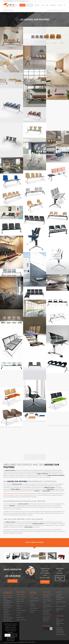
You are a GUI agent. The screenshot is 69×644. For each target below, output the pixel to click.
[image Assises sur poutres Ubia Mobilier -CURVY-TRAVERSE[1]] (12, 398)
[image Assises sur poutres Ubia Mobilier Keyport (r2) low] (12, 293)
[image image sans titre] (35, 293)
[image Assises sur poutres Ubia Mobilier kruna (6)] (12, 379)
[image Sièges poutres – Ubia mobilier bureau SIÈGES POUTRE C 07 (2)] (12, 212)
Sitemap (26, 642)
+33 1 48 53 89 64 (18, 1)
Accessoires (19, 613)
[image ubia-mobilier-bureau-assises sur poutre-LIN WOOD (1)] (35, 96)
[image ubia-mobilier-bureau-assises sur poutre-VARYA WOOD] (12, 38)
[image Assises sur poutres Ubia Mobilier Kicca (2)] (35, 308)
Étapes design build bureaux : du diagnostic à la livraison (47, 606)
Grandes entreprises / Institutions (34, 601)
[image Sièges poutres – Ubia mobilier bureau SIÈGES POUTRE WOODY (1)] (12, 182)
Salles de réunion (20, 601)
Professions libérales (34, 598)
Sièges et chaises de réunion (17, 495)
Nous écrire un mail (25, 1)
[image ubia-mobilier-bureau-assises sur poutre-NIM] (35, 57)
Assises (18, 604)
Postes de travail (20, 599)
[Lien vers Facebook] (65, 642)
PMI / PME (32, 596)
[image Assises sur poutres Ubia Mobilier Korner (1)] (12, 344)
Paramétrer (11, 639)
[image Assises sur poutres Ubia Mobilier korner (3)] (35, 364)
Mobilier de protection (21, 620)
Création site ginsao (32, 642)
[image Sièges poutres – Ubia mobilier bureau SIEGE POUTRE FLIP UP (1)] (12, 252)
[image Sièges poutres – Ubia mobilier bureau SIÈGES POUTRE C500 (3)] (12, 198)
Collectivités (19, 608)
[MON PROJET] (45, 582)
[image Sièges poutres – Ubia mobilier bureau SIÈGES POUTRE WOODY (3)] (35, 178)
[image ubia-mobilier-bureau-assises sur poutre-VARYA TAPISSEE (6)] (35, 36)
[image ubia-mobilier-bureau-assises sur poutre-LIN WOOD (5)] (12, 61)
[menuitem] (16, 5)
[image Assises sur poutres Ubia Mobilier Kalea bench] (35, 269)
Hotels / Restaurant (34, 608)
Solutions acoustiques (21, 610)
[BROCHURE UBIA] (60, 578)
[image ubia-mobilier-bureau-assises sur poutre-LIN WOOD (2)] (12, 80)
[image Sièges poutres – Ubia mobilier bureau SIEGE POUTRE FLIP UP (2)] (35, 239)
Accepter (8, 635)
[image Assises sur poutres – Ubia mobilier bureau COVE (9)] (12, 165)
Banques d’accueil (20, 594)
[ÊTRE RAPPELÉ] (13, 581)
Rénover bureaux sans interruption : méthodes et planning (48, 601)
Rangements (19, 606)
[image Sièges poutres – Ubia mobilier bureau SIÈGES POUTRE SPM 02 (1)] (35, 192)
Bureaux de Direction (21, 597)
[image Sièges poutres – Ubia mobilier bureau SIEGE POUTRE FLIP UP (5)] (35, 220)
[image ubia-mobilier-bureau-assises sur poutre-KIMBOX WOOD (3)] (35, 130)
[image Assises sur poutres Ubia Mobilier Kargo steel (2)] (12, 273)
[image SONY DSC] (12, 106)
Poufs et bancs (34, 495)
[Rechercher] (64, 5)
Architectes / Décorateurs (32, 605)
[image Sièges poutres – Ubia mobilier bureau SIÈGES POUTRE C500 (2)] (35, 206)
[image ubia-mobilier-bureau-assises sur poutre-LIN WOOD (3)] (35, 76)
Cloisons (18, 615)
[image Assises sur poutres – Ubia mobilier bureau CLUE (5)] (35, 154)
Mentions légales (21, 642)
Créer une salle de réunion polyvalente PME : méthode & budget (48, 596)
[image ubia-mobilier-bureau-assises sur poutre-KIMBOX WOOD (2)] (12, 140)
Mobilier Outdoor (20, 617)
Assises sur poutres (8, 10)
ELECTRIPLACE (60, 628)
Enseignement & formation (33, 611)
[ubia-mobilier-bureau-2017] (12, 5)
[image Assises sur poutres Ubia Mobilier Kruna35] (35, 396)
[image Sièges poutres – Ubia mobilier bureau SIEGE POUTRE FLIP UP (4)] (12, 228)
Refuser (14, 635)
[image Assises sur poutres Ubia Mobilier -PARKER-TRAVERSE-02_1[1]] (12, 417)
